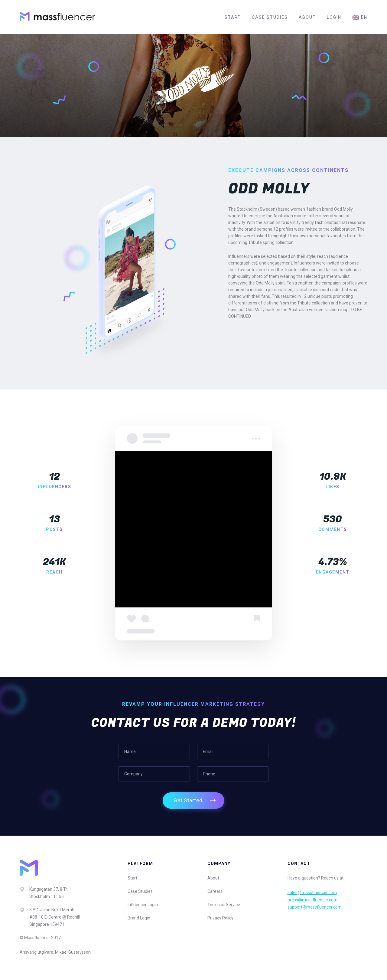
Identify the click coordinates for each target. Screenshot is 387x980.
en (360, 17)
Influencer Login (143, 905)
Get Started (188, 800)
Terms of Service (224, 905)
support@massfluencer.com (315, 907)
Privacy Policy (220, 918)
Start (233, 17)
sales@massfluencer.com (312, 893)
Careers (215, 891)
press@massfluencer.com (312, 900)
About (307, 17)
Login (334, 17)
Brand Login (139, 918)
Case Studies (270, 17)
